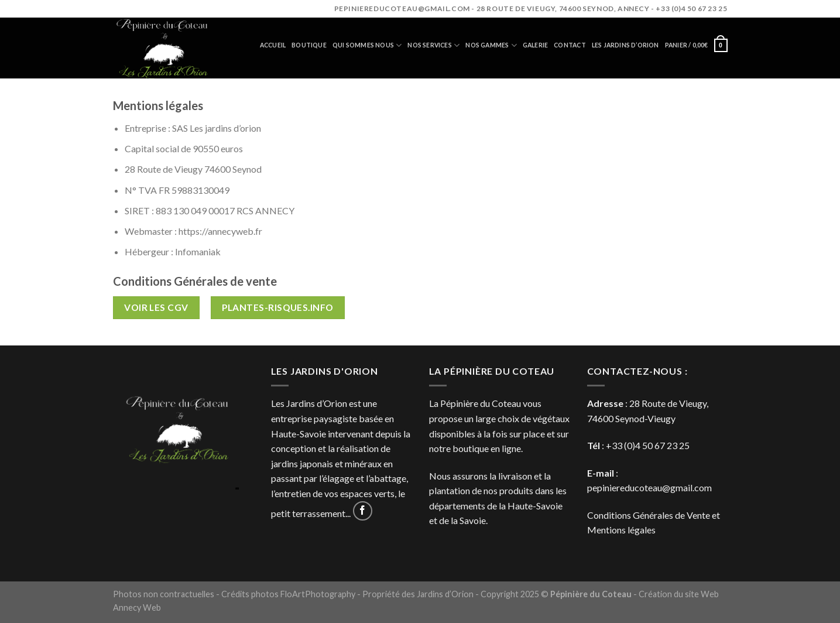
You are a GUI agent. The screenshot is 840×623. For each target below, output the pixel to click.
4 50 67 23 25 (662, 445)
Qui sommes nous (367, 45)
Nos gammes (491, 45)
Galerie (535, 45)
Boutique (309, 45)
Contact (570, 45)
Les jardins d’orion (625, 45)
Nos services (433, 45)
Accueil (273, 45)
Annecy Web (137, 607)
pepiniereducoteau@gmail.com (649, 487)
